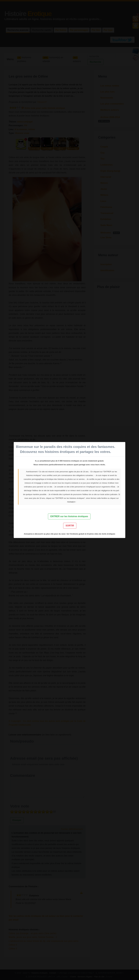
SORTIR (70, 526)
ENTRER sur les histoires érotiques (69, 516)
